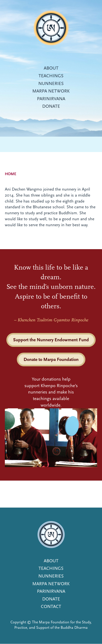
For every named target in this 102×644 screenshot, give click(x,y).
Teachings (51, 76)
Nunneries (51, 83)
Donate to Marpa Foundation (51, 359)
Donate (51, 106)
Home (11, 174)
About (51, 68)
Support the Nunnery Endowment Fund (51, 340)
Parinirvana (51, 99)
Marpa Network (51, 91)
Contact (51, 606)
